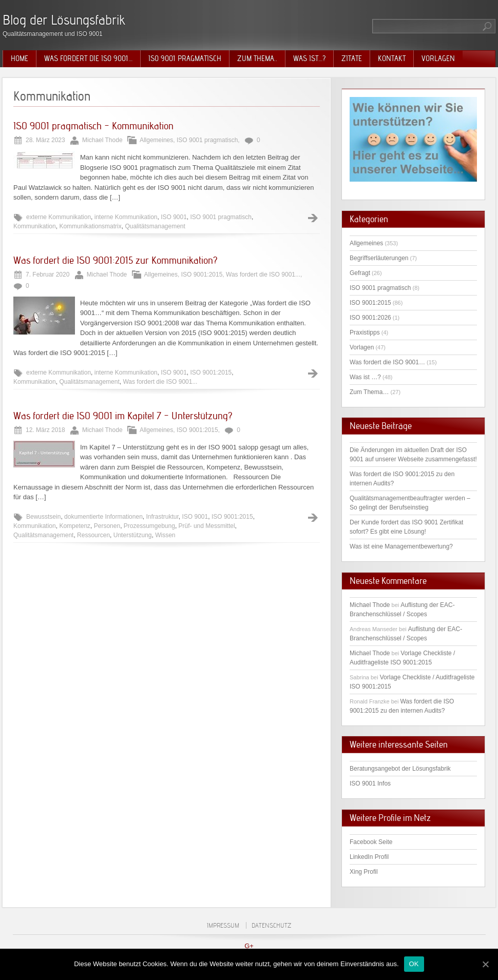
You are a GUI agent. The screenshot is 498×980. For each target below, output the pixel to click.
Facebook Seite (371, 842)
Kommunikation (35, 226)
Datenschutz (271, 925)
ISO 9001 (174, 217)
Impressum (223, 925)
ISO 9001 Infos (370, 783)
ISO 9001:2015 (202, 275)
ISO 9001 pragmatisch (185, 58)
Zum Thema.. (257, 58)
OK (414, 964)
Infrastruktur (162, 517)
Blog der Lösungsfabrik (64, 20)
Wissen (165, 535)
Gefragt (360, 273)
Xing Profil (364, 872)
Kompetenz (75, 526)
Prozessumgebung (149, 526)
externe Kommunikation (59, 217)
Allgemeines (156, 140)
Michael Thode (370, 605)
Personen (107, 526)
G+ (249, 946)
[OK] (485, 964)
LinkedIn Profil (369, 857)
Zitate (352, 58)
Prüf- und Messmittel (207, 526)
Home (20, 58)
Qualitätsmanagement (155, 226)
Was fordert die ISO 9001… (88, 58)
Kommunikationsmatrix (90, 226)
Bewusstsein (43, 517)
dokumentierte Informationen (103, 517)
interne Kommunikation (126, 217)
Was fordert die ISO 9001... (263, 275)
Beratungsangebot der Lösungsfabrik (400, 769)
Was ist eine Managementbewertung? (401, 546)
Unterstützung (133, 535)
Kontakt (392, 58)
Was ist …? (365, 377)
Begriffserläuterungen (379, 258)
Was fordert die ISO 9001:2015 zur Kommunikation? (116, 260)
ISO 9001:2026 (370, 318)
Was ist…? (309, 58)
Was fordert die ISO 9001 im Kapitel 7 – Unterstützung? (123, 416)
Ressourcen (93, 535)
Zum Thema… (369, 392)
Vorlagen (438, 58)
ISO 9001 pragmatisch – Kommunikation (93, 126)
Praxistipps (365, 332)
